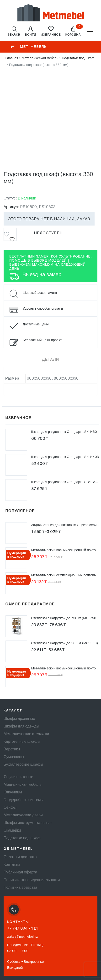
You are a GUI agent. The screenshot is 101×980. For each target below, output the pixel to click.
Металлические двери (23, 815)
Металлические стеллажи (26, 734)
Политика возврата (20, 888)
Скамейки (12, 831)
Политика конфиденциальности (32, 880)
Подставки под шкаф (78, 58)
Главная (12, 58)
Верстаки (12, 749)
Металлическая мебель (40, 58)
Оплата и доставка (20, 857)
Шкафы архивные (19, 719)
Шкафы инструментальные (28, 823)
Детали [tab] (50, 360)
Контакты (12, 865)
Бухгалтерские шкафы (23, 765)
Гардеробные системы (24, 800)
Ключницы (13, 792)
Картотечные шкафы (22, 742)
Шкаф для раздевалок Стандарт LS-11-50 (64, 432)
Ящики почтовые (18, 777)
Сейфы (10, 808)
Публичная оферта (20, 872)
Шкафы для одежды (21, 727)
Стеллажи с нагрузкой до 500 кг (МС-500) (65, 643)
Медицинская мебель (23, 785)
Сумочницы (14, 757)
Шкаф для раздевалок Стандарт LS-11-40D (65, 457)
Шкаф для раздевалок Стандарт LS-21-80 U (66, 482)
